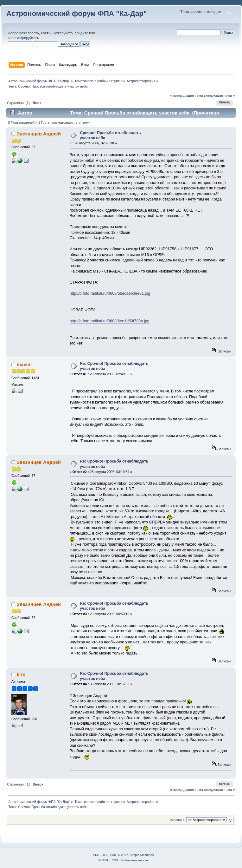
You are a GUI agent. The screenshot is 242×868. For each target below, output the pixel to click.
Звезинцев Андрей (39, 134)
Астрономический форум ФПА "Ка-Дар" (77, 13)
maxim (24, 364)
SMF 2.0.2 (100, 855)
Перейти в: (177, 820)
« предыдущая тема (186, 95)
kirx (21, 674)
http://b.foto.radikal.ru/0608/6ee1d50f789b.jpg (110, 321)
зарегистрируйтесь (23, 38)
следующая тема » (220, 95)
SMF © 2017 (119, 855)
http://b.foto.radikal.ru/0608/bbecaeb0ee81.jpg (110, 293)
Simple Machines (142, 855)
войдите (81, 33)
